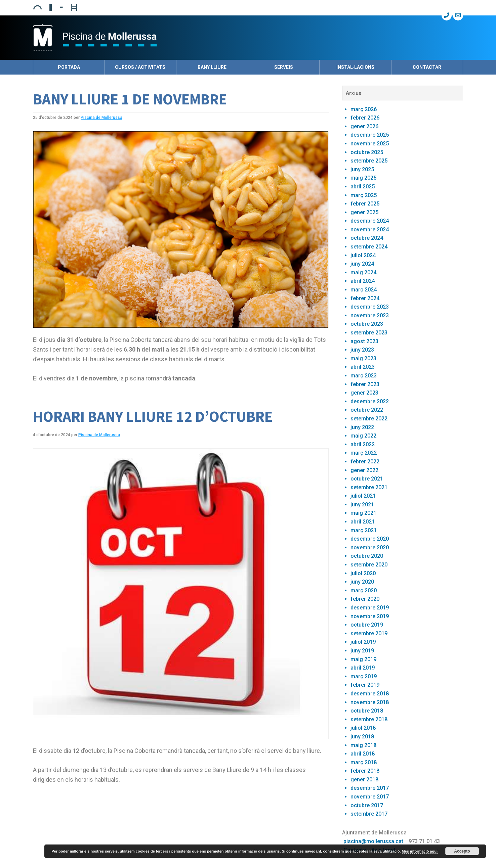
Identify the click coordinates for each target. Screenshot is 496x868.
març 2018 (364, 762)
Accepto (462, 851)
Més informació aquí (420, 851)
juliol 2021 (363, 496)
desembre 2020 (370, 539)
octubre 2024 (367, 238)
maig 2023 (363, 358)
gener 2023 (364, 393)
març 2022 (364, 453)
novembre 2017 (370, 797)
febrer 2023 (365, 384)
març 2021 (364, 530)
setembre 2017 (369, 814)
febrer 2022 (365, 462)
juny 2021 (362, 505)
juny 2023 (362, 350)
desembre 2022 (370, 401)
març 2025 (364, 195)
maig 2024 (363, 272)
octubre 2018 (367, 711)
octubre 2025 (367, 152)
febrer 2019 (365, 685)
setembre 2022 (369, 419)
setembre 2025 (369, 161)
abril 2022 (363, 444)
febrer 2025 (365, 204)
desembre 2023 (370, 307)
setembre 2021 (369, 487)
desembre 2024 (370, 221)
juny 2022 (362, 427)
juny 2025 (362, 169)
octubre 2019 (367, 625)
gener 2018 (364, 780)
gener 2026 (364, 126)
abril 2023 (363, 367)
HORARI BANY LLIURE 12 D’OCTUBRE (153, 416)
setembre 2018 (369, 719)
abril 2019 (363, 668)
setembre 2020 (369, 565)
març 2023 (364, 376)
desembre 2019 (370, 608)
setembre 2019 (369, 633)
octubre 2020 (367, 556)
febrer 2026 (365, 118)
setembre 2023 (369, 333)
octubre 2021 (367, 479)
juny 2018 (362, 737)
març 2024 (364, 290)
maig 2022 (363, 436)
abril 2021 (363, 522)
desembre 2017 (370, 788)
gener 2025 (364, 212)
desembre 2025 (370, 135)
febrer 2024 (365, 298)
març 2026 (364, 109)
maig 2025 (363, 178)
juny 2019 (362, 651)
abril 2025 (363, 187)
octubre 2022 (367, 410)
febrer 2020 (365, 599)
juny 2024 (362, 264)
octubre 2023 (367, 324)
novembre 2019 (370, 616)
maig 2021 (363, 513)
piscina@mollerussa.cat (373, 841)
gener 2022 (364, 470)
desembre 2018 (370, 694)
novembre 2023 (370, 315)
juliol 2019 (363, 642)
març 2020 (364, 590)
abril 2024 (363, 281)
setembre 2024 (369, 247)
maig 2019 (363, 659)
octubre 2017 (367, 805)
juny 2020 (362, 582)
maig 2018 (363, 745)
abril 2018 (363, 754)
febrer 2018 (365, 771)
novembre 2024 (370, 230)
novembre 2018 (370, 702)
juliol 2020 (363, 573)
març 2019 (364, 676)
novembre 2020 (370, 547)
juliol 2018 (363, 728)
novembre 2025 (370, 144)
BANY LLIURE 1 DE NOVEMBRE (130, 99)
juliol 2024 (363, 255)
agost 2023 (364, 341)
